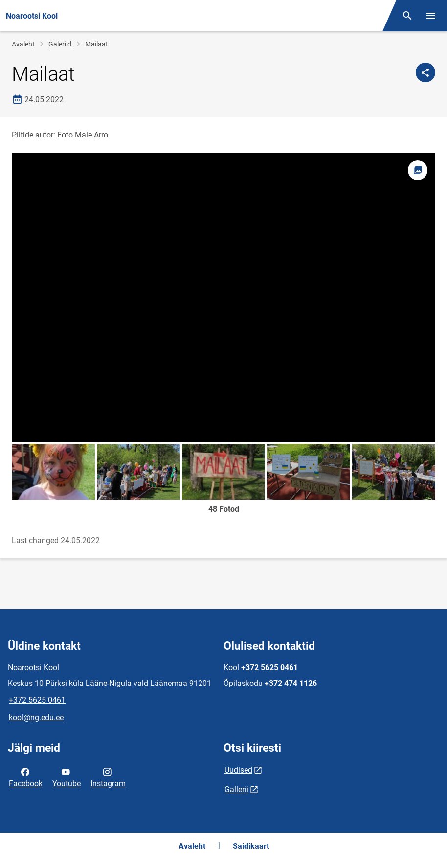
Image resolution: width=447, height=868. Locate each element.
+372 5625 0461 (37, 700)
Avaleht (23, 44)
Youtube (67, 777)
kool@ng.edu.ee (36, 718)
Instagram (108, 777)
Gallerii (236, 789)
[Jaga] (425, 72)
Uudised (238, 770)
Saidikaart (251, 846)
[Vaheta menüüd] (431, 16)
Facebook (26, 777)
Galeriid (60, 44)
